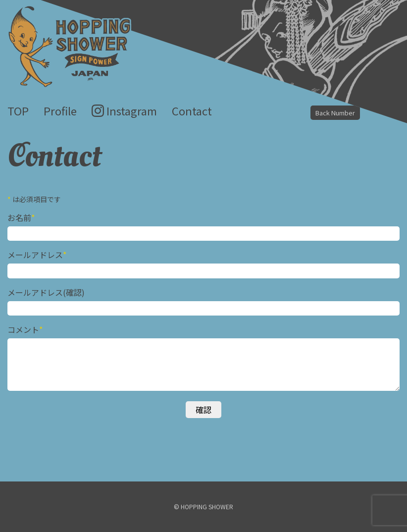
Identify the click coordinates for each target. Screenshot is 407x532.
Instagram (132, 110)
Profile (60, 110)
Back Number (335, 113)
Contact (192, 110)
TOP (18, 110)
